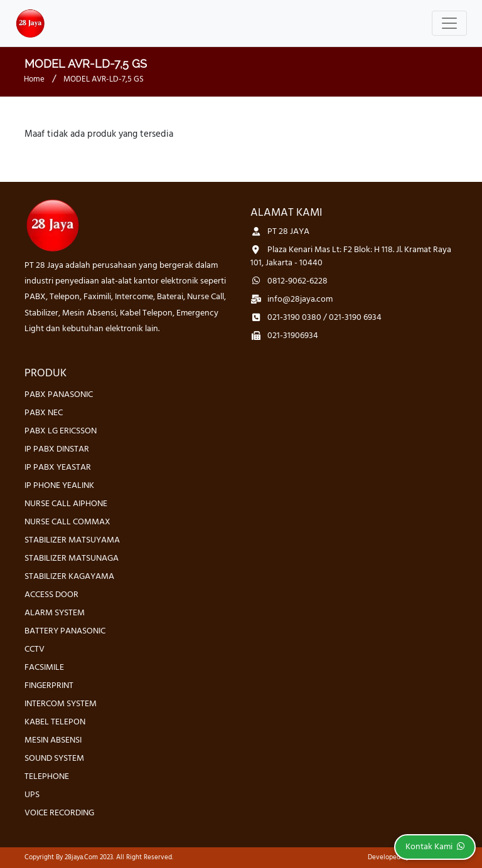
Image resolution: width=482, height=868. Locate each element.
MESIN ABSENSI (53, 740)
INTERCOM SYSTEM (61, 704)
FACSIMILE (44, 668)
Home (34, 79)
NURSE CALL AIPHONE (66, 504)
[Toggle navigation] (449, 23)
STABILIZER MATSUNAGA (72, 558)
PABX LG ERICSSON (61, 431)
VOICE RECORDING (59, 813)
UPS (32, 795)
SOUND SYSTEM (54, 759)
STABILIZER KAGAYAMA (69, 577)
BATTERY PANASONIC (65, 631)
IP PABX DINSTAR (57, 449)
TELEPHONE (47, 777)
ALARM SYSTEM (55, 613)
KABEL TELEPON (55, 722)
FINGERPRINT (49, 686)
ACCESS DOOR (51, 595)
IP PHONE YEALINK (59, 486)
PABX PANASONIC (59, 395)
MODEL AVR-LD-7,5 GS (104, 79)
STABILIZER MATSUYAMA (72, 540)
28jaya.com (81, 857)
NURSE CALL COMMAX (67, 522)
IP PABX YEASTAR (58, 468)
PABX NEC (44, 413)
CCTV (35, 649)
